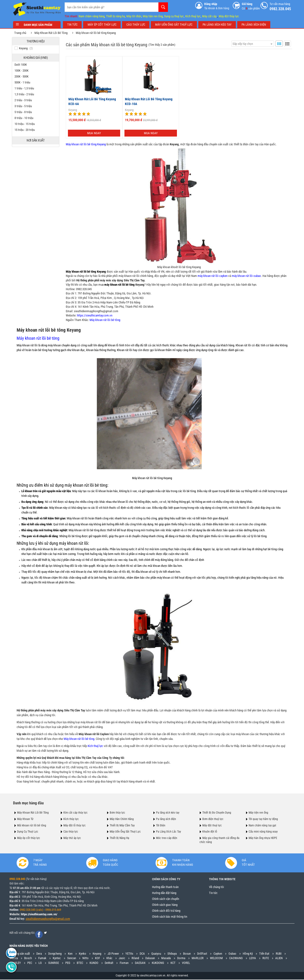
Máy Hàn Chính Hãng (122, 819)
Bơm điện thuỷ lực (213, 819)
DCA (142, 954)
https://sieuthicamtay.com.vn (93, 315)
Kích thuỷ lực (193, 16)
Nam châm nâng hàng (92, 16)
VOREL (186, 963)
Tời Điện (161, 825)
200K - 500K (23, 76)
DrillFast (202, 954)
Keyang (71, 110)
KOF (97, 958)
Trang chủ (21, 33)
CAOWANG (236, 958)
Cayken (218, 954)
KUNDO (94, 963)
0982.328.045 (83, 289)
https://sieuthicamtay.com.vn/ (39, 914)
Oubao (232, 954)
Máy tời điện (134, 16)
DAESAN (140, 963)
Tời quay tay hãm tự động (263, 819)
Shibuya (172, 954)
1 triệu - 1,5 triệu (25, 88)
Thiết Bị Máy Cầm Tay (122, 825)
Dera (39, 954)
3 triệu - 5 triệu (24, 106)
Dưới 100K (22, 65)
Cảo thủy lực (71, 832)
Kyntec (57, 958)
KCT (173, 963)
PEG (68, 963)
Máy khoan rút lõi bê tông (104, 320)
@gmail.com (62, 919)
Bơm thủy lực (117, 813)
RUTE (266, 958)
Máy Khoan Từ (25, 819)
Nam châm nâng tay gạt (262, 825)
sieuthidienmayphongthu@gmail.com (95, 311)
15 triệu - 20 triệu (26, 130)
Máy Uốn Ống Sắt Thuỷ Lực (125, 832)
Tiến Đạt (264, 954)
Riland (135, 958)
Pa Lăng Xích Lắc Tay (169, 832)
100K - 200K (23, 71)
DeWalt (109, 963)
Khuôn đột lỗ (210, 832)
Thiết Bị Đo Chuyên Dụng (217, 813)
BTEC (80, 963)
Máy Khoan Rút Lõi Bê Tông (52, 33)
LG (40, 963)
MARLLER (198, 958)
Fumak (42, 958)
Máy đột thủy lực (229, 16)
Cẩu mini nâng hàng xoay (263, 832)
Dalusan (150, 958)
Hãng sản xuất (21, 954)
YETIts (129, 954)
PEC (30, 963)
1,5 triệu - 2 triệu (25, 94)
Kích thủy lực (71, 819)
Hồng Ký (248, 954)
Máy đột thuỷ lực (212, 825)
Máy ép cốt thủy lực (29, 838)
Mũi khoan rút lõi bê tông (32, 825)
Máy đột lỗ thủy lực (75, 825)
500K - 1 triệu (24, 82)
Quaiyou (156, 954)
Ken (70, 954)
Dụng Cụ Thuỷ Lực (28, 832)
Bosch (28, 958)
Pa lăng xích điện (166, 819)
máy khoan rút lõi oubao (245, 276)
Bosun (187, 954)
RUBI (279, 954)
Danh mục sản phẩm (37, 25)
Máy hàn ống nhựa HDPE (263, 838)
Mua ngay (93, 133)
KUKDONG (158, 963)
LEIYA (253, 958)
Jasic (122, 958)
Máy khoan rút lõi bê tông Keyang (97, 33)
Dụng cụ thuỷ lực (174, 16)
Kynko (83, 954)
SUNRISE (54, 963)
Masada (166, 958)
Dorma (181, 958)
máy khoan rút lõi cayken (211, 276)
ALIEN (279, 958)
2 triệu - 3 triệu (24, 100)
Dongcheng (55, 954)
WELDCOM (216, 958)
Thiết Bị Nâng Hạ (119, 838)
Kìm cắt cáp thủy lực (76, 813)
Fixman (124, 963)
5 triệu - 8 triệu (24, 112)
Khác (109, 958)
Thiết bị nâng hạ (115, 16)
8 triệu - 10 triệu (25, 118)
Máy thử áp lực (72, 838)
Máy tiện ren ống (153, 16)
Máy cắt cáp (209, 16)
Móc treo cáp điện (167, 838)
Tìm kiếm (163, 7)
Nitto (85, 958)
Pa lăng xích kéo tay (168, 813)
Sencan (72, 958)
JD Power (113, 954)
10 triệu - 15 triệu (26, 124)
